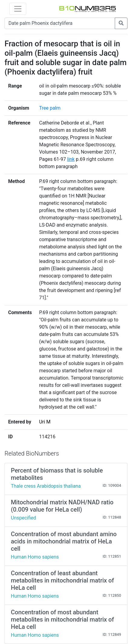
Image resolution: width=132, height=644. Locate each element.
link (71, 159)
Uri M (45, 422)
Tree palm (50, 108)
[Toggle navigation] (18, 9)
